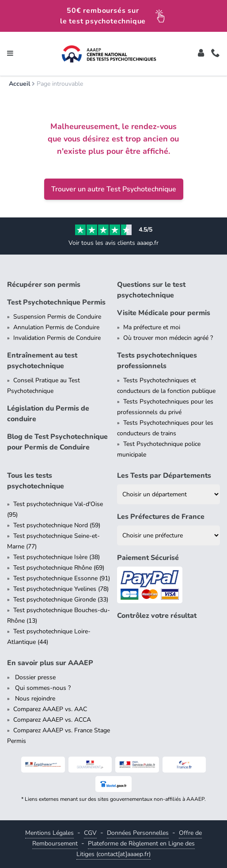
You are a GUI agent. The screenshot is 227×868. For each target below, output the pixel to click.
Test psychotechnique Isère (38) (57, 557)
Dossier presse (34, 677)
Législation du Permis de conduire (48, 414)
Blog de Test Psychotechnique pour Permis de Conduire (57, 442)
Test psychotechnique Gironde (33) (61, 600)
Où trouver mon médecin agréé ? (168, 338)
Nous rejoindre (34, 699)
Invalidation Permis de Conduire (57, 338)
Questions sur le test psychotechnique (151, 290)
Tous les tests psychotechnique (36, 481)
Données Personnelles (138, 833)
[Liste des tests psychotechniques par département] (168, 494)
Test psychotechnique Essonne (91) (62, 578)
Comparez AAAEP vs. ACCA (52, 720)
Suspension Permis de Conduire (57, 317)
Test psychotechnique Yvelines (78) (61, 589)
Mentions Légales (49, 833)
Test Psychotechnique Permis (56, 302)
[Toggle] (201, 54)
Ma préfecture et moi (152, 327)
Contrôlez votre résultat (157, 616)
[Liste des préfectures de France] (168, 535)
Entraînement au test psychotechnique (42, 361)
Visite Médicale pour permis (164, 313)
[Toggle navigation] (10, 54)
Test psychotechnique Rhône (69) (59, 568)
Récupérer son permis (44, 285)
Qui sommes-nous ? (42, 688)
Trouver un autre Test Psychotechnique (114, 189)
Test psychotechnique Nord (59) (57, 525)
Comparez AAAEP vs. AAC (50, 709)
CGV (90, 833)
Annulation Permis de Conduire (56, 327)
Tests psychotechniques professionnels (157, 361)
